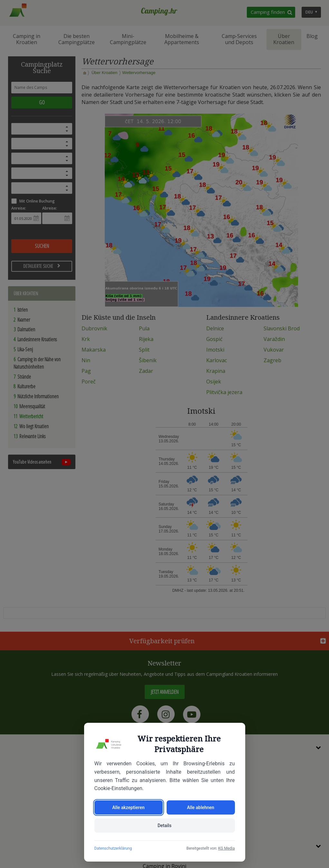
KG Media (227, 848)
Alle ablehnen (201, 807)
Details (164, 826)
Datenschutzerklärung (113, 848)
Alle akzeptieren (128, 807)
